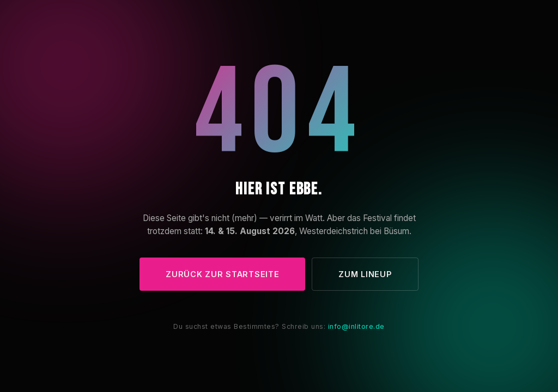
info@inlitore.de (356, 326)
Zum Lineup (365, 274)
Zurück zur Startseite (222, 274)
